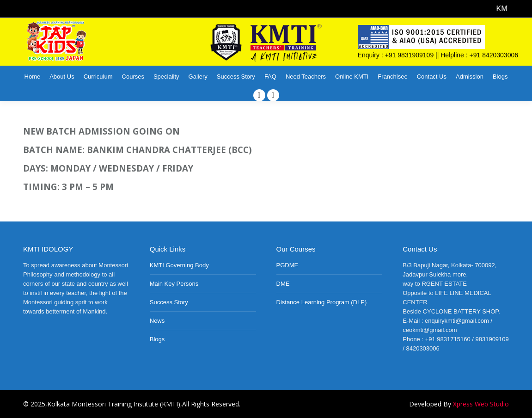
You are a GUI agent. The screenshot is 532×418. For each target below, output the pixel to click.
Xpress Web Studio (481, 404)
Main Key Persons (174, 284)
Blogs (157, 339)
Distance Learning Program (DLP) (322, 302)
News (157, 321)
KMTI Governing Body (179, 265)
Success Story (169, 302)
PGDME (287, 265)
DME (283, 284)
